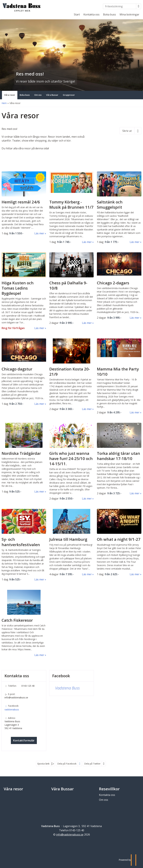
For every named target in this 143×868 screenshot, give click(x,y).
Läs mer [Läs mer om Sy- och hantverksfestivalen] (39, 579)
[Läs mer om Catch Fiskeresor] (24, 623)
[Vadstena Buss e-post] (70, 835)
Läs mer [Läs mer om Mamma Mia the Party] (135, 412)
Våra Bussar (62, 789)
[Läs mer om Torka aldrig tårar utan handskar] (119, 459)
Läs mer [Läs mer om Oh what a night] (135, 574)
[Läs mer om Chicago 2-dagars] (119, 286)
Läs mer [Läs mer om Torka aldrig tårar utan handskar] (135, 493)
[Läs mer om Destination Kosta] (72, 375)
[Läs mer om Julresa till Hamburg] (72, 543)
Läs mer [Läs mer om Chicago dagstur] (39, 404)
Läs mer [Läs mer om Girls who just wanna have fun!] (87, 499)
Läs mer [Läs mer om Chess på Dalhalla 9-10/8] (87, 323)
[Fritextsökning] (120, 6)
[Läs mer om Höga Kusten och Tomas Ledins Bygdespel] (24, 291)
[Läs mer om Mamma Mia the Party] (119, 376)
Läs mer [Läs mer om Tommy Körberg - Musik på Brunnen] (87, 242)
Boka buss (109, 14)
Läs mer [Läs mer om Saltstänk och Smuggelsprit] (135, 242)
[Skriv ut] (131, 131)
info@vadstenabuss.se (16, 697)
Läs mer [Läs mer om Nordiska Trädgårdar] (39, 492)
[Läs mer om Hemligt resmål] (24, 203)
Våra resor (13, 789)
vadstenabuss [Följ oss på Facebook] (12, 709)
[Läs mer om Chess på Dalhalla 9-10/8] (72, 289)
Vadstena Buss (67, 688)
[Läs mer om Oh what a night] (119, 543)
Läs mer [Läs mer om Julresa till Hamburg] (87, 574)
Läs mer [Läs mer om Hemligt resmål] (39, 233)
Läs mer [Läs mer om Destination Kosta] (87, 409)
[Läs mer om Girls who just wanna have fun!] (72, 462)
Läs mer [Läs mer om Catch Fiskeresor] (39, 655)
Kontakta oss (91, 14)
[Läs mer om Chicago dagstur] (24, 372)
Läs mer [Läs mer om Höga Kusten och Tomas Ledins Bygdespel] (39, 328)
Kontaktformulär (24, 740)
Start (77, 14)
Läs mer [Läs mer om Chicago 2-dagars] (135, 318)
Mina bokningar (129, 14)
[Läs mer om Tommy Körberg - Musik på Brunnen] (72, 208)
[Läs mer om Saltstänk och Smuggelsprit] (119, 208)
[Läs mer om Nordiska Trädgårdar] (24, 458)
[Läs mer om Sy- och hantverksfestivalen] (24, 545)
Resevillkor (109, 789)
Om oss (104, 800)
